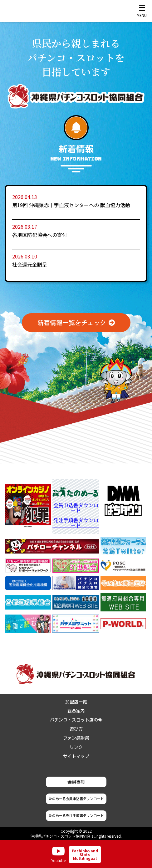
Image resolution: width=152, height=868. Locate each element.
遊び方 (76, 729)
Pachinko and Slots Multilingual (85, 854)
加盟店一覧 (76, 702)
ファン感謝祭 (76, 738)
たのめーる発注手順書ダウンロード (76, 816)
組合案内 (76, 711)
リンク (76, 747)
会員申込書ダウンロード (76, 508)
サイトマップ (76, 756)
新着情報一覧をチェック (72, 323)
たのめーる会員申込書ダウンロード (76, 799)
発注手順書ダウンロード (76, 523)
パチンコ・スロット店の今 (76, 720)
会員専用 (76, 782)
